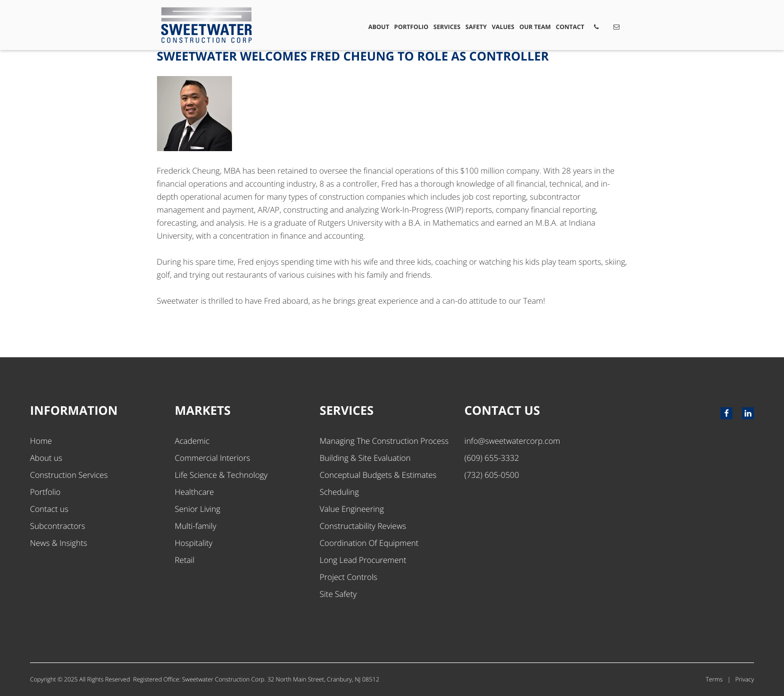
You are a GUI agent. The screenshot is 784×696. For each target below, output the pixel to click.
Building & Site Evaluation (365, 458)
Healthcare (194, 492)
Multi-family (196, 526)
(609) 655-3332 (492, 458)
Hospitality (194, 543)
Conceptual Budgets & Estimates (378, 475)
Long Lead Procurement (363, 560)
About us (46, 458)
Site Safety (338, 594)
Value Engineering (352, 509)
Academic (192, 441)
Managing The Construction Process (384, 441)
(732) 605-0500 (492, 475)
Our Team (535, 27)
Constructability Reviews (363, 526)
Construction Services (69, 475)
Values (503, 27)
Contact (570, 27)
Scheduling (339, 492)
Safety (476, 27)
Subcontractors (57, 526)
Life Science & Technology (221, 475)
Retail (185, 560)
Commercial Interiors (213, 458)
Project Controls (348, 577)
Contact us (49, 509)
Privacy (745, 679)
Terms (714, 679)
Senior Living (198, 509)
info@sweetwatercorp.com (512, 441)
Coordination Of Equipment (369, 543)
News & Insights (58, 543)
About (378, 27)
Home (41, 441)
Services (447, 27)
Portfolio (411, 27)
